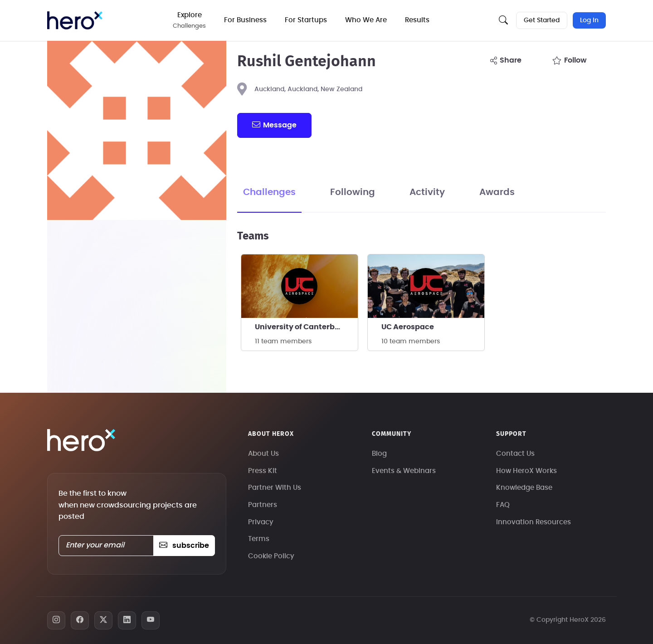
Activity (427, 192)
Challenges (269, 192)
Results (418, 20)
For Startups (306, 20)
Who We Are (366, 20)
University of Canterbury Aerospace (306, 327)
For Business (246, 20)
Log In (589, 20)
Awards (497, 192)
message (274, 125)
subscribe (184, 546)
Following (353, 192)
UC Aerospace (408, 327)
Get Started (542, 20)
